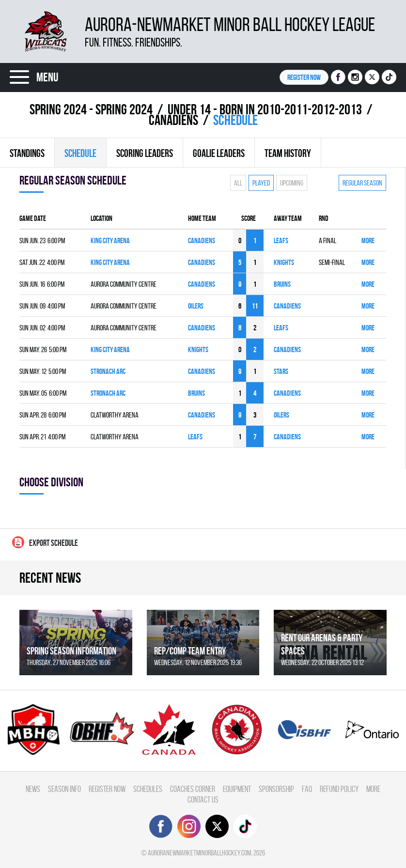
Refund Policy (339, 789)
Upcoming (292, 183)
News (33, 789)
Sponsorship (276, 789)
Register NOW (304, 77)
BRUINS (282, 284)
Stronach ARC (108, 371)
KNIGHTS (284, 262)
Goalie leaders (219, 153)
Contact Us (203, 799)
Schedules (148, 789)
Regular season (362, 183)
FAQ (307, 789)
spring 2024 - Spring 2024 (91, 109)
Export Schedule (45, 542)
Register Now (107, 789)
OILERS (196, 306)
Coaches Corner (193, 789)
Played (261, 183)
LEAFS (281, 240)
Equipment (237, 789)
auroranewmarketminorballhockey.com (199, 853)
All (238, 183)
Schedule (80, 153)
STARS (281, 371)
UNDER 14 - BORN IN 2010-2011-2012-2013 (265, 109)
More (368, 240)
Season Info (64, 789)
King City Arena (110, 240)
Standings (27, 153)
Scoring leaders (145, 153)
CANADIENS (173, 120)
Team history (288, 153)
